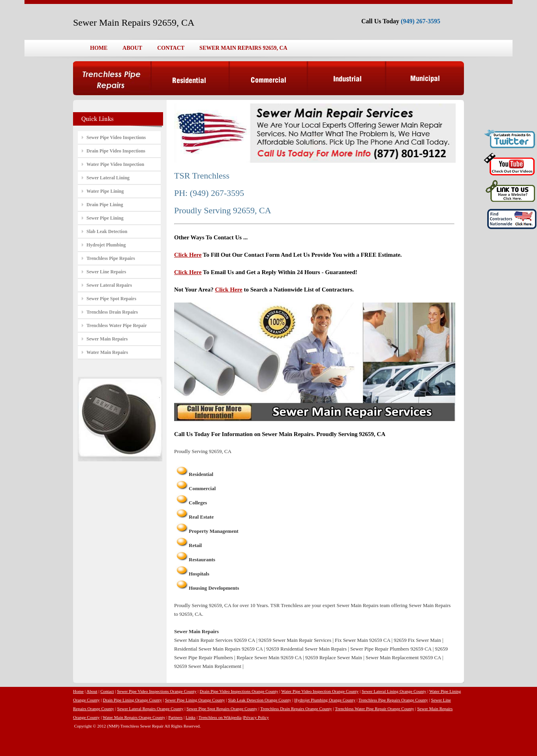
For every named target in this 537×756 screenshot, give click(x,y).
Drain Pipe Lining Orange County (132, 700)
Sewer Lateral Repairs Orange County (150, 709)
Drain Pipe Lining (105, 205)
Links (191, 717)
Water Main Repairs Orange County (134, 717)
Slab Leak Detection (107, 231)
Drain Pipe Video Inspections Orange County (239, 691)
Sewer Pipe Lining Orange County (195, 700)
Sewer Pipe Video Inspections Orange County (157, 691)
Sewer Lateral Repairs (109, 285)
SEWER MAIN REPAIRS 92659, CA (243, 48)
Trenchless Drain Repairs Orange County (296, 709)
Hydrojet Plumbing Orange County (325, 700)
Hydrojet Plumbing (106, 245)
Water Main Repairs (107, 352)
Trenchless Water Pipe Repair (117, 325)
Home (78, 691)
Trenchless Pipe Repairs (111, 258)
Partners (175, 717)
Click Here (188, 255)
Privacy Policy (256, 717)
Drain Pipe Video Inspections (116, 151)
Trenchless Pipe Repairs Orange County (393, 700)
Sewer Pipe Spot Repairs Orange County (222, 709)
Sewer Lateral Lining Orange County (394, 691)
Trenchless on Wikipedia (220, 717)
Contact (107, 691)
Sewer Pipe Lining (105, 218)
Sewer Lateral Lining (108, 178)
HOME (99, 48)
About (92, 691)
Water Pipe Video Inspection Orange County (320, 691)
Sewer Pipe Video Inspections (116, 137)
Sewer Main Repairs (107, 339)
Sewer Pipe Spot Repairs (111, 299)
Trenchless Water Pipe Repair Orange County (374, 709)
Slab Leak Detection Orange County (259, 700)
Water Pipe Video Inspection (115, 164)
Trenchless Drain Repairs (112, 312)
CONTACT (171, 48)
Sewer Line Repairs (106, 272)
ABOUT (132, 48)
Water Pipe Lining (105, 191)
